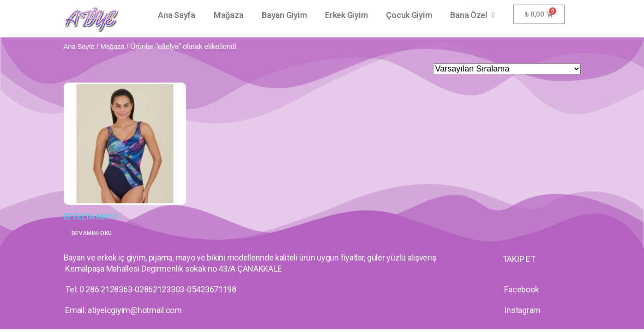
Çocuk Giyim (409, 15)
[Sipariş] (507, 69)
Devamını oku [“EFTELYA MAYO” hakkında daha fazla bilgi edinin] (92, 233)
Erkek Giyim (346, 15)
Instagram (522, 310)
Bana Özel (472, 15)
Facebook (521, 289)
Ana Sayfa (177, 15)
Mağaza (229, 15)
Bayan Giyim (284, 15)
